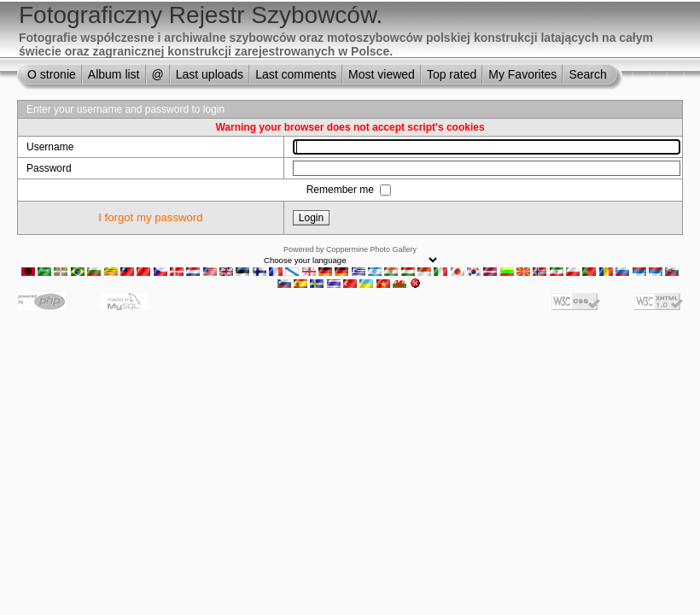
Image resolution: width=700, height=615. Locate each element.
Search (587, 74)
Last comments (296, 74)
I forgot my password (150, 217)
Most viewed (382, 74)
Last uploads (210, 74)
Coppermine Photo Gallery (371, 249)
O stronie (52, 74)
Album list (114, 74)
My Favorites (522, 74)
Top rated (452, 74)
